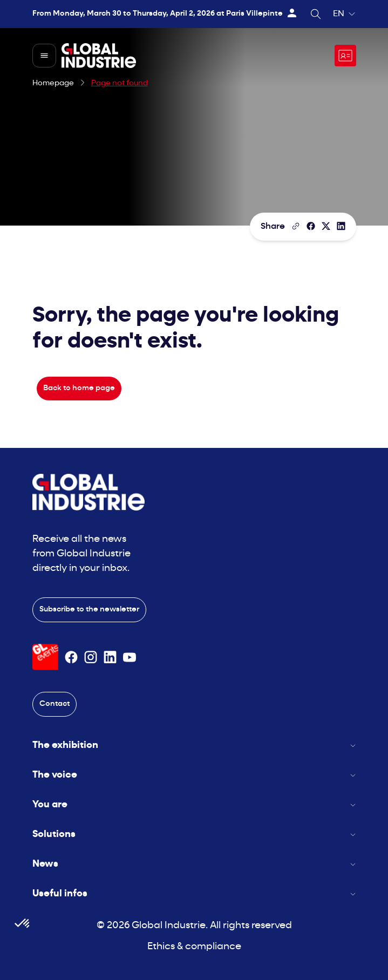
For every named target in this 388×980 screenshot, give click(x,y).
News (194, 864)
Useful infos (194, 894)
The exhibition (194, 746)
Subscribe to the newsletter (89, 610)
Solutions (194, 835)
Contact (55, 704)
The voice (194, 775)
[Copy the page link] (296, 226)
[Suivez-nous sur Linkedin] (110, 657)
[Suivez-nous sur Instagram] (91, 657)
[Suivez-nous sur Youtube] (130, 657)
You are (194, 805)
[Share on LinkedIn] (341, 226)
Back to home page (79, 388)
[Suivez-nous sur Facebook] (71, 657)
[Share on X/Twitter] (326, 226)
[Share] (311, 226)
